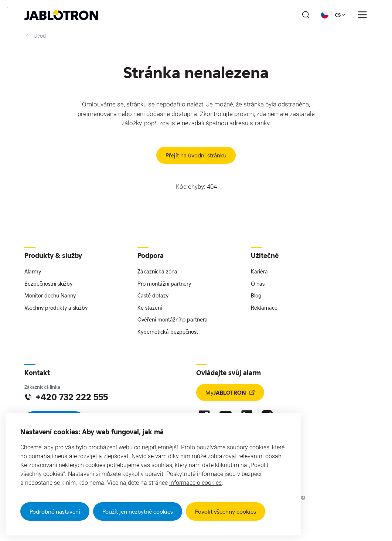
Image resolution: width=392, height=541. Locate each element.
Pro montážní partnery (164, 284)
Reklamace (264, 308)
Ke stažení (150, 308)
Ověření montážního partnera (173, 319)
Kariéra (259, 271)
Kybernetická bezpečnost (168, 332)
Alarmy (33, 271)
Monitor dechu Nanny (50, 295)
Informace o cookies (195, 483)
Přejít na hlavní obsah (8, 8)
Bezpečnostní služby (48, 284)
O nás (258, 284)
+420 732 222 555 (66, 397)
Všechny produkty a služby (56, 308)
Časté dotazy (153, 295)
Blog (256, 295)
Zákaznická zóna (157, 271)
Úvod (35, 36)
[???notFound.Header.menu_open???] (362, 15)
